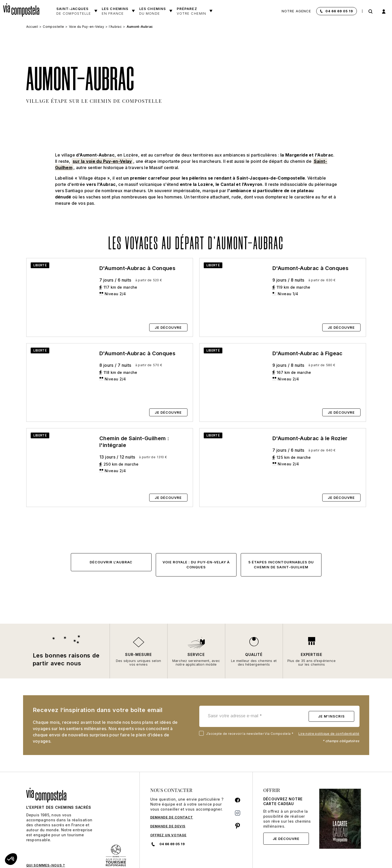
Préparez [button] (191, 11)
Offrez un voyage (168, 800)
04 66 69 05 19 (339, 11)
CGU (183, 854)
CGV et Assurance (160, 854)
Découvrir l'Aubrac (111, 527)
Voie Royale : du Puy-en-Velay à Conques (196, 529)
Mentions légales (294, 854)
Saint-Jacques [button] (74, 11)
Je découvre (286, 803)
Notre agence (296, 11)
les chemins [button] (153, 11)
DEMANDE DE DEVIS (168, 791)
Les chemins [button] (115, 11)
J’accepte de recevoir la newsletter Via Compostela (247, 699)
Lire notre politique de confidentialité (329, 699)
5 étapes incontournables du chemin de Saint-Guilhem (281, 529)
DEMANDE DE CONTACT (172, 782)
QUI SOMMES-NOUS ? (46, 830)
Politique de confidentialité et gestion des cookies (233, 854)
